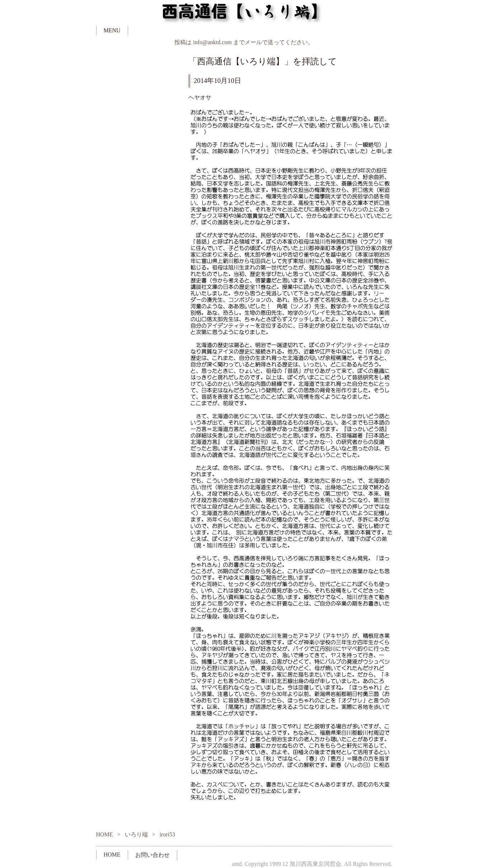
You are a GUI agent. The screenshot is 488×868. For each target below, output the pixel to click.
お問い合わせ (152, 855)
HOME (105, 834)
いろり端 (136, 834)
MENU (112, 30)
